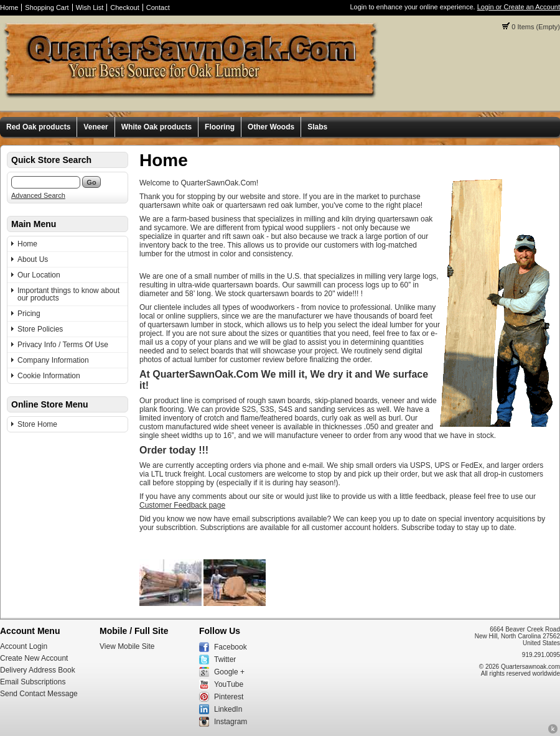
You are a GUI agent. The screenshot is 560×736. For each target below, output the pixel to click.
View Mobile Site (127, 646)
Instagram (231, 722)
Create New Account (34, 658)
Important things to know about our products (68, 294)
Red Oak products (38, 127)
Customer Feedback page (182, 505)
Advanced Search (38, 195)
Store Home (37, 424)
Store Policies (40, 329)
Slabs (317, 127)
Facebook (231, 647)
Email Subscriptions (33, 682)
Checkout (124, 7)
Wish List (90, 7)
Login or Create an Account (519, 7)
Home (9, 7)
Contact (158, 7)
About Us (33, 259)
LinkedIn (228, 709)
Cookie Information (49, 376)
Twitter (225, 659)
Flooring (220, 127)
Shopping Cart (47, 7)
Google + (229, 672)
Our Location (39, 275)
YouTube (229, 684)
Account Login (24, 646)
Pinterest (229, 697)
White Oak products (156, 127)
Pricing (29, 314)
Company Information (53, 360)
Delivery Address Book (38, 670)
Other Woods (271, 127)
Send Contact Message (39, 694)
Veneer (96, 127)
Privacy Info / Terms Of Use (63, 345)
